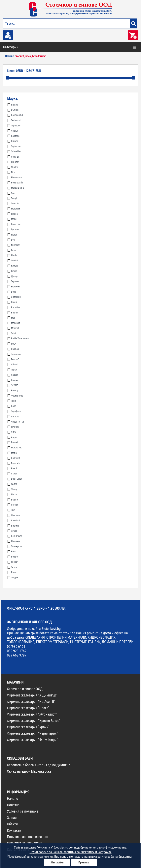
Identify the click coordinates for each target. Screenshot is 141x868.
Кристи (13, 266)
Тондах (13, 578)
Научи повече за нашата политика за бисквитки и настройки (71, 852)
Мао (11, 318)
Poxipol (13, 557)
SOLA (12, 344)
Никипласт (15, 177)
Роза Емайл (15, 183)
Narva (12, 495)
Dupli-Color (15, 479)
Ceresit (13, 505)
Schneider (14, 151)
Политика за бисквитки (25, 843)
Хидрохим (14, 297)
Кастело (14, 136)
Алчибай (14, 520)
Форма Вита (15, 396)
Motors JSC (15, 448)
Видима (13, 526)
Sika (11, 193)
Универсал (15, 546)
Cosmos (13, 349)
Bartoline (14, 307)
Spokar (13, 562)
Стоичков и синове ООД (25, 689)
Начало (13, 799)
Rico (11, 172)
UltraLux (13, 417)
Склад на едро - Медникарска (29, 771)
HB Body (13, 162)
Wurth (12, 484)
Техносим (14, 354)
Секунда (14, 157)
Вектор (13, 391)
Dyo (11, 240)
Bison (12, 572)
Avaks (12, 531)
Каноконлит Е (16, 115)
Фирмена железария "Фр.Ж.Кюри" (32, 740)
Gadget (13, 375)
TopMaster (14, 146)
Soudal (13, 261)
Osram (12, 302)
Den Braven (15, 536)
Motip (12, 453)
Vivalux (13, 131)
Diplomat (14, 458)
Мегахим (14, 209)
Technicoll (14, 120)
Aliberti (13, 365)
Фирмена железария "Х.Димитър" (32, 695)
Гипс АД (13, 359)
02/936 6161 (16, 646)
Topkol (12, 370)
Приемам (84, 862)
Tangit (12, 198)
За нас (12, 818)
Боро (12, 406)
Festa (12, 250)
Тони (12, 401)
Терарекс (14, 126)
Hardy (12, 255)
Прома (13, 214)
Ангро (12, 437)
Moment (13, 328)
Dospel (13, 442)
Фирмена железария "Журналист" (32, 714)
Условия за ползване (23, 811)
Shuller (13, 167)
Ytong (12, 489)
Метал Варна (16, 188)
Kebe (12, 552)
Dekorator (14, 463)
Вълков (13, 110)
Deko (12, 292)
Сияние (13, 380)
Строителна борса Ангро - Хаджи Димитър (39, 765)
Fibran (12, 235)
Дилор (13, 276)
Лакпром (14, 515)
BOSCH (13, 500)
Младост (14, 323)
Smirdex (13, 427)
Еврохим (14, 287)
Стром (13, 474)
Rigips (12, 271)
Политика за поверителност (28, 837)
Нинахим (14, 541)
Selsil (12, 333)
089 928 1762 (17, 651)
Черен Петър (16, 422)
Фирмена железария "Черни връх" (32, 733)
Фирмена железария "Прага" (28, 708)
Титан (12, 567)
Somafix (13, 204)
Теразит (13, 281)
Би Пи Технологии (18, 338)
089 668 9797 (17, 655)
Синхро (13, 141)
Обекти (12, 824)
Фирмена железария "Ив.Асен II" (31, 702)
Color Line (14, 224)
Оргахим (14, 229)
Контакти (14, 830)
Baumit (13, 313)
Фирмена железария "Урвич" (28, 727)
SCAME (13, 385)
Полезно (13, 805)
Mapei (12, 219)
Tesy (11, 510)
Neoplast (14, 245)
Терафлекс (15, 411)
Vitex (12, 432)
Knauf (12, 468)
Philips (13, 105)
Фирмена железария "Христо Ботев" (34, 721)
